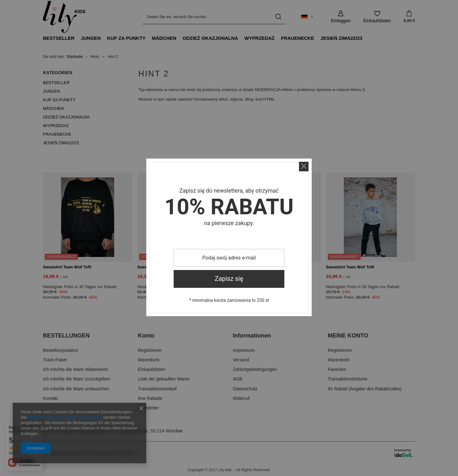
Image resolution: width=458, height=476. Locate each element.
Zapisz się (229, 279)
